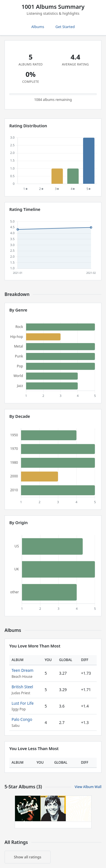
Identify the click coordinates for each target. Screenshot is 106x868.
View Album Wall (88, 787)
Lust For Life (23, 703)
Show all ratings (28, 857)
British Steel (22, 687)
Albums (38, 27)
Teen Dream (22, 670)
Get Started (65, 27)
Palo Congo (22, 719)
